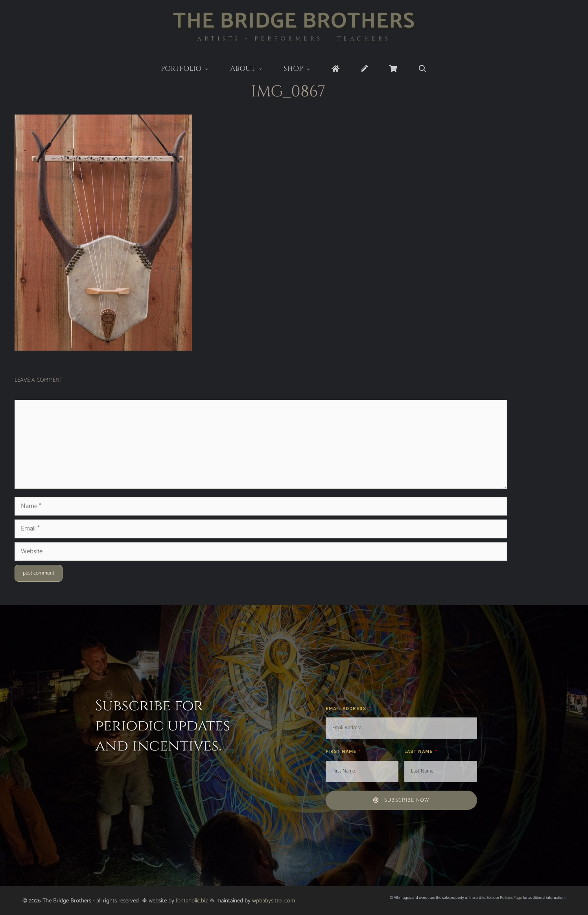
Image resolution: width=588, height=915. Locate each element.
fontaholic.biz (192, 901)
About (252, 69)
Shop (302, 69)
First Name (342, 751)
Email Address (347, 708)
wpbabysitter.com (274, 901)
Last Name (419, 751)
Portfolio (190, 69)
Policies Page (511, 898)
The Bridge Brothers (294, 21)
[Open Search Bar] (423, 69)
